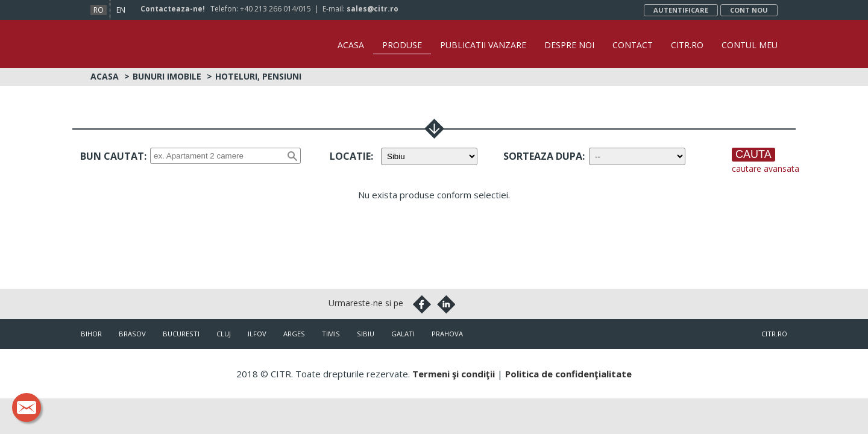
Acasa (351, 45)
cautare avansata (766, 168)
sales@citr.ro (373, 9)
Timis (331, 334)
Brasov (132, 334)
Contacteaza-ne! (173, 9)
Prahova (447, 334)
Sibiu (366, 334)
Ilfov (257, 334)
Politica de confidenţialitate (568, 374)
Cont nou (749, 10)
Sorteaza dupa (543, 156)
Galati (403, 334)
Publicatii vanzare (483, 45)
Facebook (422, 304)
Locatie (350, 156)
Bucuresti (181, 334)
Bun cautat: (113, 156)
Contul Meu (750, 45)
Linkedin (446, 304)
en (121, 10)
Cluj (224, 334)
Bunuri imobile (167, 76)
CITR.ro (687, 45)
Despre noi (569, 45)
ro (99, 10)
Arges (294, 334)
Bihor (91, 334)
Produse (402, 45)
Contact (633, 45)
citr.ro (774, 334)
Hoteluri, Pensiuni (258, 76)
